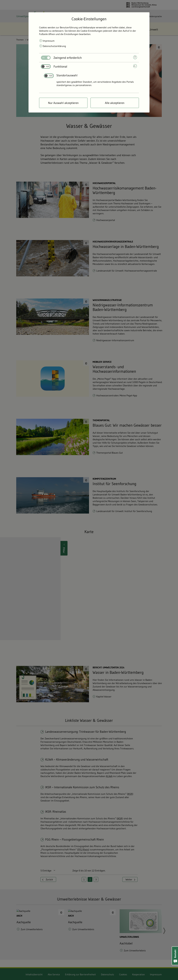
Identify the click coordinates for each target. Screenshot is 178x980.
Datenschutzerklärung (54, 46)
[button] (175, 956)
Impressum (49, 41)
